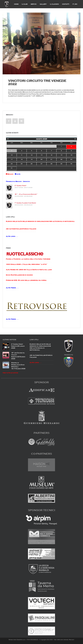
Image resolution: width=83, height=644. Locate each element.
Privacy (71, 640)
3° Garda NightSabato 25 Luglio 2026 (18, 346)
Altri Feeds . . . (12, 288)
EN (76, 4)
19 (32, 159)
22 (61, 159)
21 (51, 159)
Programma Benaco (14, 181)
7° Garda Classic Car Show (25, 203)
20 (41, 159)
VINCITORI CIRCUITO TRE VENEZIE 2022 (37, 82)
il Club (25, 4)
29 (61, 164)
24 (12, 164)
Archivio (26, 181)
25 (22, 164)
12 (32, 155)
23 (71, 159)
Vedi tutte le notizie (10, 373)
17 (12, 159)
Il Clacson (54, 4)
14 (51, 155)
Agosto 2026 (41, 139)
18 (22, 159)
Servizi (34, 4)
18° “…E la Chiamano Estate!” (26, 194)
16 (71, 155)
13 (41, 155)
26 (32, 164)
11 (22, 155)
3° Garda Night (20, 186)
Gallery (43, 4)
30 (71, 164)
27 (41, 164)
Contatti (66, 4)
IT (74, 4)
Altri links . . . (12, 236)
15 (61, 155)
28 (51, 164)
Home (16, 4)
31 (12, 168)
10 (12, 155)
